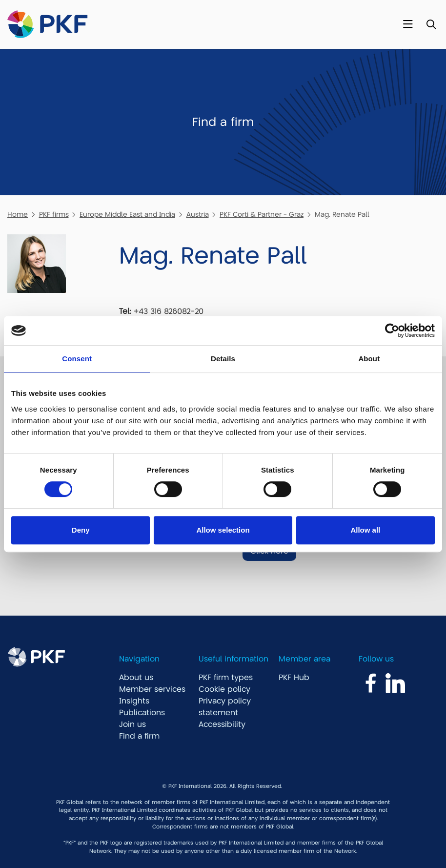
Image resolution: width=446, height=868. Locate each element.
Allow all (365, 530)
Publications (142, 713)
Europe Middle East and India (127, 214)
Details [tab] (223, 359)
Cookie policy (224, 689)
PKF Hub (294, 678)
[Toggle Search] (431, 25)
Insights (134, 701)
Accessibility (222, 724)
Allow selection (223, 530)
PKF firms (54, 214)
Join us (132, 724)
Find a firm (139, 736)
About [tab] (369, 359)
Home (18, 214)
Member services (152, 689)
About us (136, 678)
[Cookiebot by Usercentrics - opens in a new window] (392, 331)
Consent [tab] (77, 359)
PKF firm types (226, 678)
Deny (81, 530)
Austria (198, 214)
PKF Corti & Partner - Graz (262, 214)
